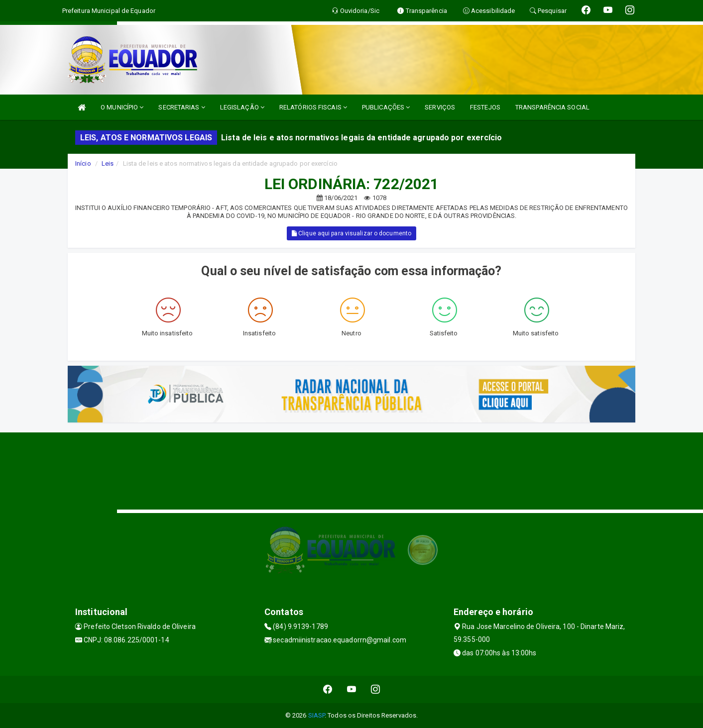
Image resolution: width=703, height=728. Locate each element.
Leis (108, 163)
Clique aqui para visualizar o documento (351, 233)
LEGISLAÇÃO (242, 107)
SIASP (317, 715)
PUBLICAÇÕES (386, 107)
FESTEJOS (485, 107)
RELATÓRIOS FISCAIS (313, 107)
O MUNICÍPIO (122, 107)
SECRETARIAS (181, 107)
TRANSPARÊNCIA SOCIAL (552, 107)
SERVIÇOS (440, 107)
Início (83, 163)
